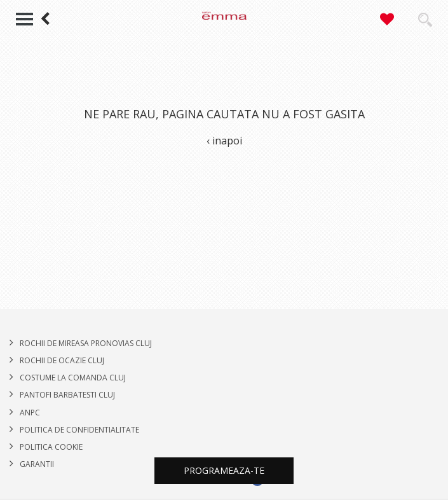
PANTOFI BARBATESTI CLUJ (67, 395)
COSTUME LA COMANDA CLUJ (73, 378)
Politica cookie (51, 447)
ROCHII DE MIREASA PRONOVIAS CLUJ (86, 343)
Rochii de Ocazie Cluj (62, 360)
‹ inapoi (224, 141)
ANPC (30, 413)
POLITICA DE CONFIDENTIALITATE (79, 430)
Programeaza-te (224, 470)
